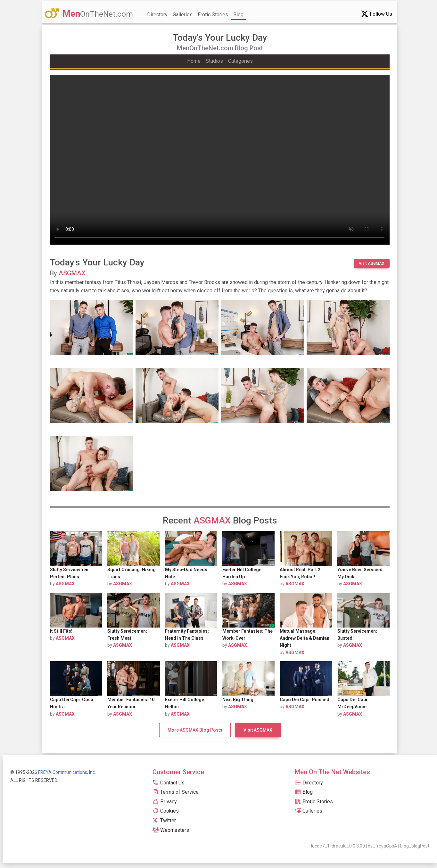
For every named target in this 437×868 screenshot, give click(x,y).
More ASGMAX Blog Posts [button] (195, 730)
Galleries (183, 15)
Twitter (164, 820)
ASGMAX (72, 273)
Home (194, 61)
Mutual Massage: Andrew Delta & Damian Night (305, 638)
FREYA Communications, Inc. (67, 772)
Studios (214, 61)
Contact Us (169, 783)
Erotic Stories (213, 15)
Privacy (165, 802)
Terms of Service (176, 792)
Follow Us (376, 14)
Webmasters (171, 830)
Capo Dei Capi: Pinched (305, 700)
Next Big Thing (238, 700)
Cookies (166, 811)
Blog (238, 15)
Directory (157, 15)
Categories (240, 61)
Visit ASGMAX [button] (372, 264)
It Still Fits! (61, 631)
